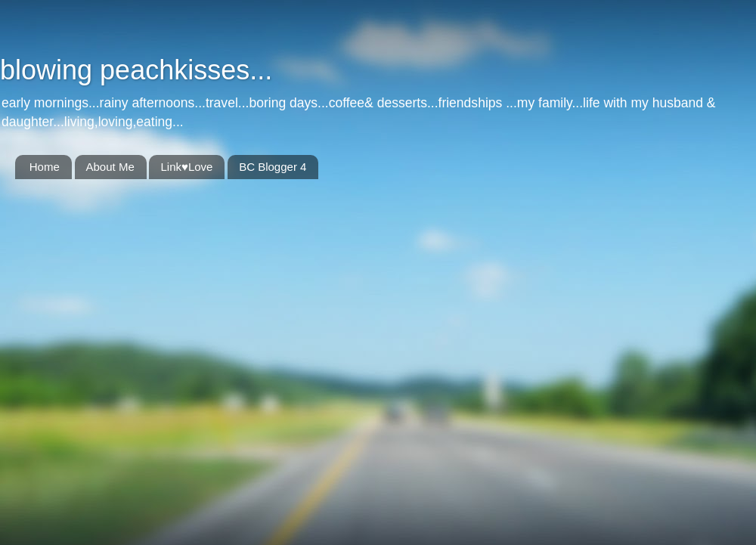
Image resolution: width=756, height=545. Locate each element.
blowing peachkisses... (136, 70)
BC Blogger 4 (273, 167)
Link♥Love (186, 167)
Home (45, 167)
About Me (110, 167)
